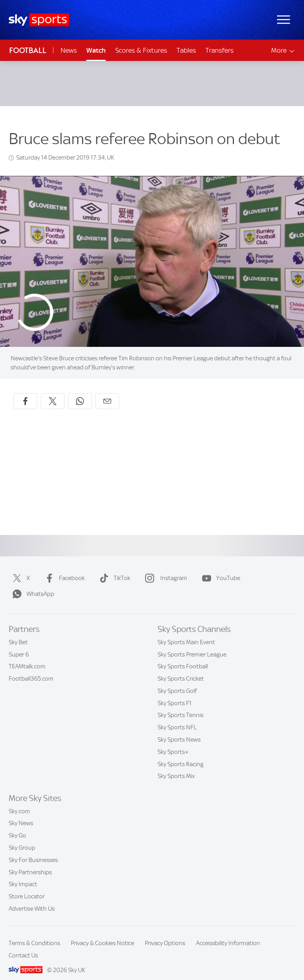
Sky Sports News (179, 730)
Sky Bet (18, 633)
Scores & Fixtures (141, 50)
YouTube (219, 569)
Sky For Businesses (33, 851)
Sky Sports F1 (175, 694)
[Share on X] (53, 392)
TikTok (113, 569)
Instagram (164, 569)
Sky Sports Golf (177, 681)
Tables (186, 50)
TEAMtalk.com (27, 657)
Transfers (219, 50)
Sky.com (19, 802)
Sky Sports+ (173, 742)
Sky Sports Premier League (192, 645)
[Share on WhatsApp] (80, 392)
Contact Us (23, 946)
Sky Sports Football (183, 657)
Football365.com (31, 669)
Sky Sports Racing (180, 755)
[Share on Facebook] (25, 392)
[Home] (39, 20)
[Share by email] (107, 392)
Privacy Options (165, 934)
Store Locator (27, 887)
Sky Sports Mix (176, 767)
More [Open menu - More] (283, 50)
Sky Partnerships (30, 863)
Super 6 (19, 645)
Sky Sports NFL (177, 718)
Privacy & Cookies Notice (103, 934)
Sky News (21, 814)
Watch (96, 50)
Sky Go (17, 826)
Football (28, 50)
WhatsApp (32, 584)
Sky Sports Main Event (186, 633)
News (69, 50)
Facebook (63, 569)
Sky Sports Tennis (180, 706)
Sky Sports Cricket (181, 669)
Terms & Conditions (34, 934)
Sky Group (22, 838)
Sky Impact (23, 875)
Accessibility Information (228, 934)
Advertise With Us (32, 899)
